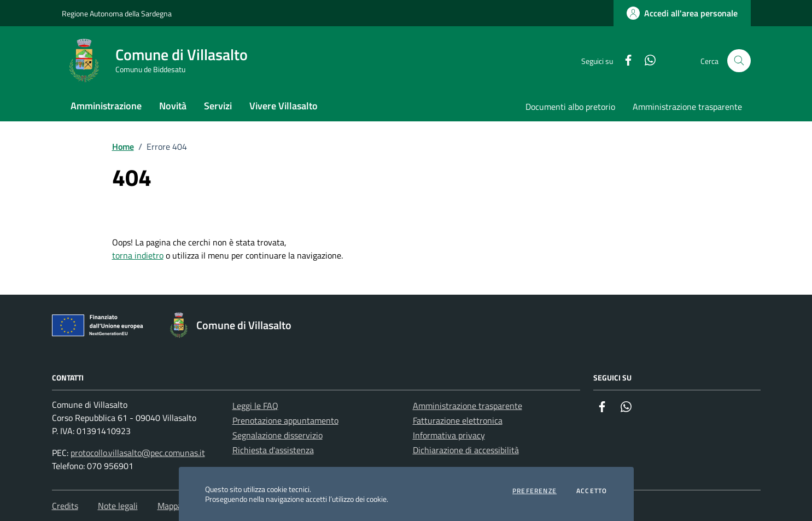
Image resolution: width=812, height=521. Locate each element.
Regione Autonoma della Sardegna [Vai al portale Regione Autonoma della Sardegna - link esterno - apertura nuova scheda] (117, 13)
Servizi (218, 106)
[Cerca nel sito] (739, 61)
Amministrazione (106, 106)
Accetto (592, 491)
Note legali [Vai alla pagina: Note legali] (118, 506)
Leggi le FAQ (255, 406)
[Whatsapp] (646, 61)
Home (123, 147)
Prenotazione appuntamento (285, 420)
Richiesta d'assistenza (273, 450)
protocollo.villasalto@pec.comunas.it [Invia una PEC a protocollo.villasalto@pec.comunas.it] (138, 453)
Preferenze (534, 491)
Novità (173, 106)
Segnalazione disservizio (278, 435)
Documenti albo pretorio (570, 107)
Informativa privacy (449, 435)
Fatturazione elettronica (458, 420)
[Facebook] (624, 61)
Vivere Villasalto (284, 106)
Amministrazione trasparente (687, 107)
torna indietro (138, 255)
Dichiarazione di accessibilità (466, 450)
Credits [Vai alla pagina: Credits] (65, 506)
